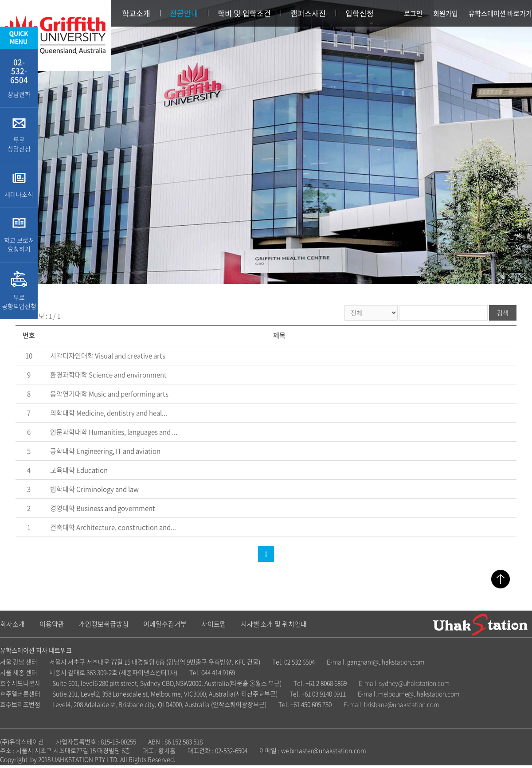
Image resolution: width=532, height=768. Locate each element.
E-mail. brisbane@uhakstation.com (391, 704)
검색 (503, 313)
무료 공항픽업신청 (19, 291)
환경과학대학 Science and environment (108, 375)
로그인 (413, 13)
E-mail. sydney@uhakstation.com (404, 683)
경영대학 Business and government (103, 508)
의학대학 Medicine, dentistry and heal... (109, 413)
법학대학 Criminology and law (94, 489)
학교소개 (136, 13)
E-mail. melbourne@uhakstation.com (409, 694)
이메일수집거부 (165, 624)
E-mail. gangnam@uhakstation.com (376, 662)
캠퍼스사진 (308, 13)
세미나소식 (19, 185)
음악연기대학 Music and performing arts (109, 394)
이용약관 (52, 624)
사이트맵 (214, 624)
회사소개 (12, 624)
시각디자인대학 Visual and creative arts (108, 356)
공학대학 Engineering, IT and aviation (105, 451)
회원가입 (446, 13)
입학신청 (360, 13)
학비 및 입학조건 (244, 13)
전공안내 (184, 13)
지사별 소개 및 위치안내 (274, 624)
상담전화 (19, 77)
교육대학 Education (79, 470)
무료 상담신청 (19, 135)
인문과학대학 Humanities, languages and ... (114, 432)
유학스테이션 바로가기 (500, 13)
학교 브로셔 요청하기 (19, 235)
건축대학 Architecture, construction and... (113, 527)
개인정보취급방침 (104, 624)
